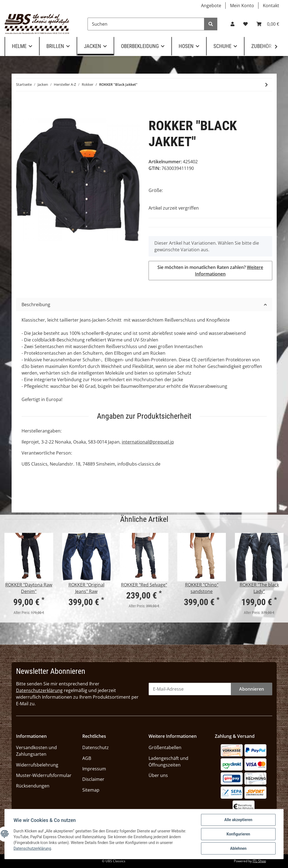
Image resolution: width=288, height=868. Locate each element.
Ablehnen (238, 848)
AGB (87, 758)
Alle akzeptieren (238, 820)
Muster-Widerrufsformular (44, 775)
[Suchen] (146, 24)
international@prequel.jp (148, 442)
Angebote (211, 6)
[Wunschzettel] (245, 24)
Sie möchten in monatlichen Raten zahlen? (210, 271)
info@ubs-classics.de (139, 464)
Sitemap (91, 790)
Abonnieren (252, 689)
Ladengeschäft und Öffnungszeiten (168, 762)
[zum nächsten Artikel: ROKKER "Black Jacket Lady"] (266, 85)
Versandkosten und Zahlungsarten (36, 751)
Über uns (158, 775)
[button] (232, 24)
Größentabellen (165, 747)
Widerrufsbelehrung (37, 765)
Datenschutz (96, 747)
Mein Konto (242, 6)
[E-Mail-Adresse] (190, 689)
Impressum (94, 769)
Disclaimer (93, 779)
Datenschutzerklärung (39, 690)
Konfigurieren (238, 834)
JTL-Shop (259, 861)
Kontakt (271, 6)
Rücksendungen (33, 786)
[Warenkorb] (268, 24)
